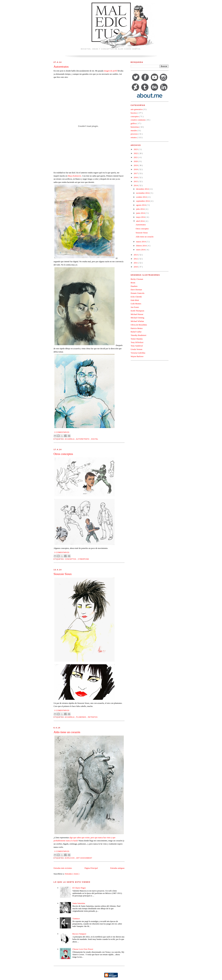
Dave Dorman (136, 290)
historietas (135, 127)
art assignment (84, 858)
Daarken (134, 286)
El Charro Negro (79, 888)
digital (95, 439)
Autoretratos (61, 67)
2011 (136, 263)
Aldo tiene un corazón (67, 732)
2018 (136, 169)
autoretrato (83, 439)
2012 (136, 259)
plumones (81, 717)
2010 (136, 267)
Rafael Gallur (136, 332)
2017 (136, 173)
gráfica (134, 123)
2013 (136, 255)
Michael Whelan (137, 321)
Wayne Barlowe (137, 356)
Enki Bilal (135, 300)
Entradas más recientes (63, 868)
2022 (136, 153)
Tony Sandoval (137, 346)
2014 (136, 185)
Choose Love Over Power (83, 949)
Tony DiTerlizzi (137, 342)
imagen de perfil (110, 71)
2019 (136, 165)
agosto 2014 (141, 205)
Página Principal (91, 868)
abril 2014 (140, 221)
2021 (136, 157)
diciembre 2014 (143, 189)
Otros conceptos (63, 454)
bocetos (134, 113)
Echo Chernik (136, 297)
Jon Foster (135, 307)
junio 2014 (141, 213)
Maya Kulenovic (75, 176)
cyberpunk (83, 559)
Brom (133, 283)
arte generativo (137, 109)
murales (134, 130)
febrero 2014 (142, 246)
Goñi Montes (136, 304)
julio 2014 (140, 209)
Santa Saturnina (79, 903)
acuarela (70, 439)
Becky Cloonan (137, 279)
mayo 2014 (141, 217)
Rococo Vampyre (79, 934)
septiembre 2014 (143, 201)
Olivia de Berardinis (139, 325)
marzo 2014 (141, 242)
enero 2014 (141, 250)
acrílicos (70, 858)
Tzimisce (76, 919)
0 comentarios (62, 432)
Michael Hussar (137, 314)
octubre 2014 (142, 197)
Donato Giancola (138, 293)
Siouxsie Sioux (63, 574)
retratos (93, 717)
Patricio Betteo (137, 328)
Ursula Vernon (137, 349)
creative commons (138, 120)
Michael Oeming (138, 318)
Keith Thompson (138, 311)
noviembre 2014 (143, 193)
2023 (136, 149)
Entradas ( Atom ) (72, 874)
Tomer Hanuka (137, 339)
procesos (135, 134)
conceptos (71, 559)
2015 (136, 181)
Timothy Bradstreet (139, 335)
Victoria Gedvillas (138, 353)
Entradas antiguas (117, 868)
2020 (136, 161)
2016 (136, 177)
